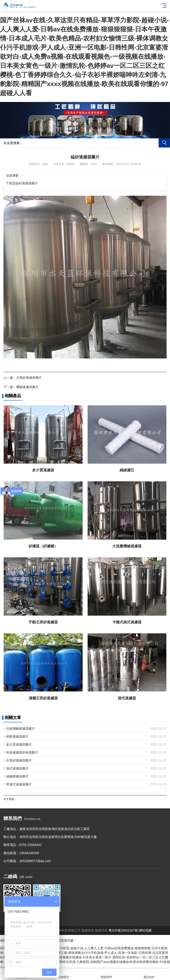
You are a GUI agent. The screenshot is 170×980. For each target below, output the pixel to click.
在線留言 (64, 974)
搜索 (164, 143)
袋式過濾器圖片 (17, 768)
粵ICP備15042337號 (123, 930)
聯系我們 (106, 974)
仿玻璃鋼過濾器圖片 (21, 729)
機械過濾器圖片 (27, 387)
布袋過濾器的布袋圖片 (22, 752)
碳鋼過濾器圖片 (17, 776)
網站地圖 (145, 930)
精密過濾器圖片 (17, 736)
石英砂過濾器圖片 (29, 378)
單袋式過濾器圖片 (19, 784)
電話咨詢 (149, 974)
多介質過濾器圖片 (19, 744)
